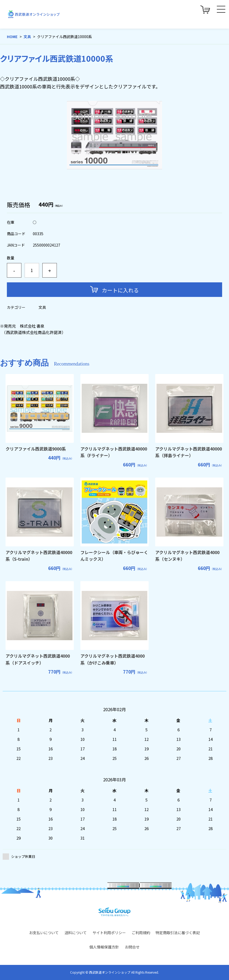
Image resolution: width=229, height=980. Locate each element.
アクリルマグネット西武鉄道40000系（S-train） (39, 556)
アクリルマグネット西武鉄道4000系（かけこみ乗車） (113, 659)
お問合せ (132, 947)
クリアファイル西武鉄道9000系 (36, 449)
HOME (12, 37)
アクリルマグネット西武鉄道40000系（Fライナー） (114, 452)
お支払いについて (44, 933)
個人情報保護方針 (104, 947)
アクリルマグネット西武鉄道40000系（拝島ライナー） (189, 452)
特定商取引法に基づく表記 (178, 933)
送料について (76, 933)
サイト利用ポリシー (109, 933)
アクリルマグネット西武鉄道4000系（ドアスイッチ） (38, 659)
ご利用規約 (141, 933)
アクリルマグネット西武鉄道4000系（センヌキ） (187, 556)
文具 (27, 37)
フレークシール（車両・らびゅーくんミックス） (114, 556)
